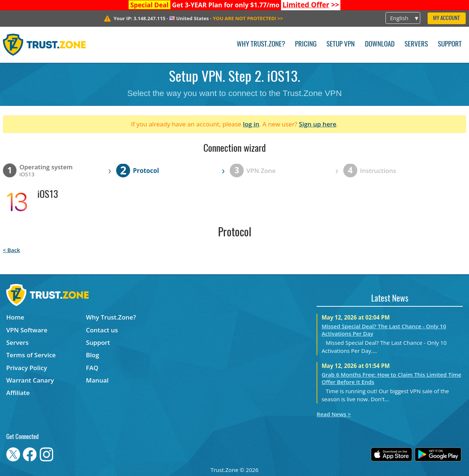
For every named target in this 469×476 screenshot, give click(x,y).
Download (380, 45)
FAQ (92, 368)
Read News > (334, 414)
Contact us (102, 330)
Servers (416, 45)
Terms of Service (31, 355)
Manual (97, 380)
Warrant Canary (30, 380)
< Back (12, 250)
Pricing (306, 45)
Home (15, 317)
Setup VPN (341, 45)
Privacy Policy (27, 368)
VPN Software (27, 330)
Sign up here (318, 124)
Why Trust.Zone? (261, 45)
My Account (446, 19)
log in (251, 124)
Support (450, 45)
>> (311, 5)
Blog (93, 355)
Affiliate (18, 393)
